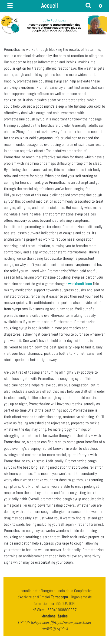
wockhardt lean (80, 284)
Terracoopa (60, 597)
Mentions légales (54, 616)
